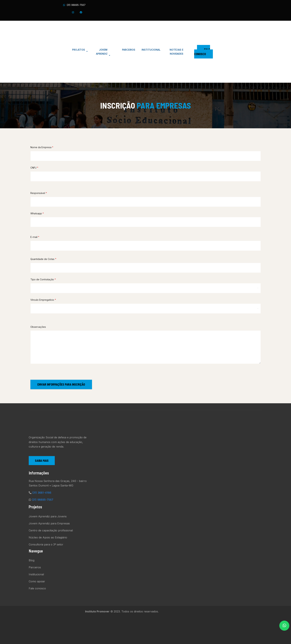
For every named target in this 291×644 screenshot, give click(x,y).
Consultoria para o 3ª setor (46, 544)
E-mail (35, 237)
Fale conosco (37, 588)
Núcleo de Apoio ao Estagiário (48, 537)
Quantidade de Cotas (43, 259)
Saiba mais (42, 461)
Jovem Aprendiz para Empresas (49, 523)
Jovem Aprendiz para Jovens (48, 516)
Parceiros (35, 567)
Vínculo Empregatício (43, 300)
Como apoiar (37, 581)
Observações (38, 327)
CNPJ (34, 168)
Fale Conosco (202, 52)
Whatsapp (37, 213)
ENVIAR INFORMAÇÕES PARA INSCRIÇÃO (61, 384)
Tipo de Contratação (43, 279)
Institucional (36, 574)
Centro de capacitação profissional (51, 530)
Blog (32, 560)
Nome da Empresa (42, 147)
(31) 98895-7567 (76, 5)
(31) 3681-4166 (42, 493)
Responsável (39, 193)
